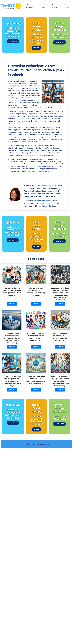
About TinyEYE (66, 6)
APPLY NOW (13, 41)
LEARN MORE (59, 42)
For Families (54, 6)
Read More (12, 304)
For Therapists (29, 6)
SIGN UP (36, 48)
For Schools (42, 6)
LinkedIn (48, 201)
